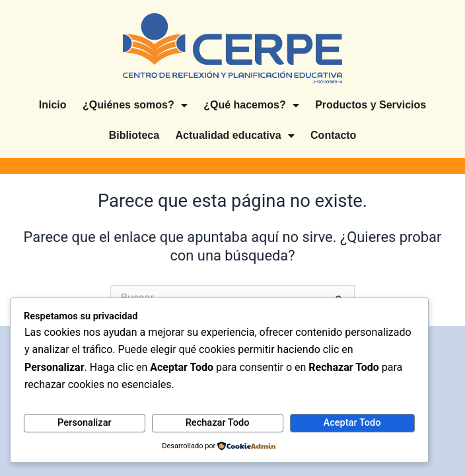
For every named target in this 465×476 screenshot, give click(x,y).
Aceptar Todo (352, 422)
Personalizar (85, 422)
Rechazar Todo (218, 422)
